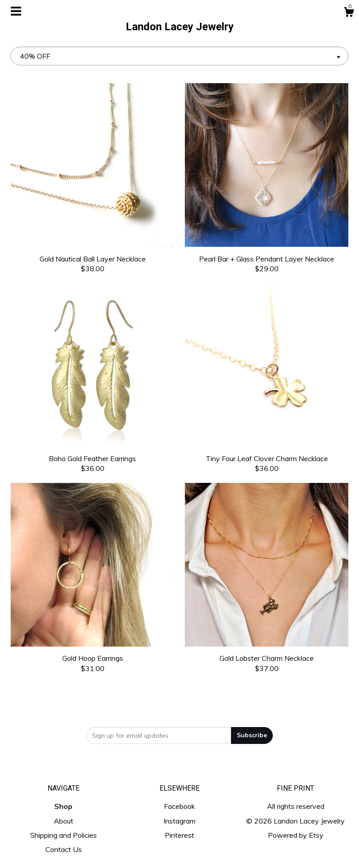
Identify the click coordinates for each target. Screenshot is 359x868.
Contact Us (64, 849)
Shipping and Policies (64, 835)
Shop (63, 806)
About (64, 821)
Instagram (179, 821)
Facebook (179, 806)
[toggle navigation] (16, 11)
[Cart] (349, 13)
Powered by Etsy (296, 835)
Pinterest (179, 835)
